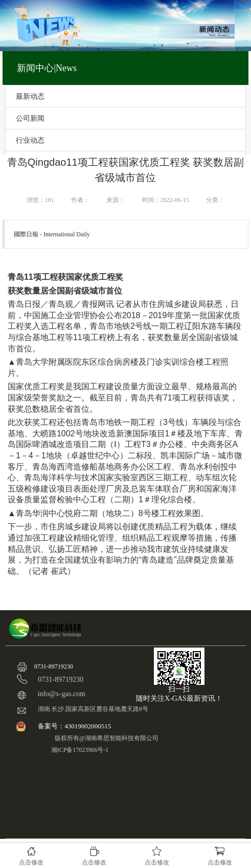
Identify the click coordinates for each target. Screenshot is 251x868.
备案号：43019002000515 (75, 726)
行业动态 (30, 140)
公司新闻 (30, 118)
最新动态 (30, 96)
